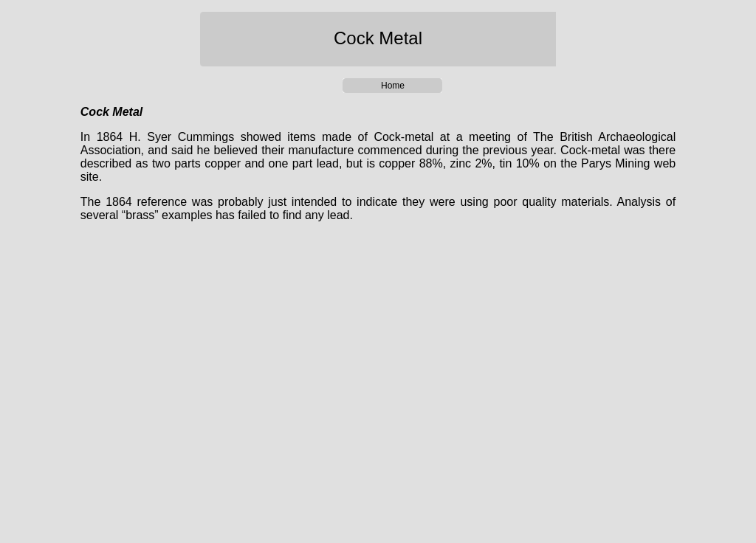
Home (393, 86)
